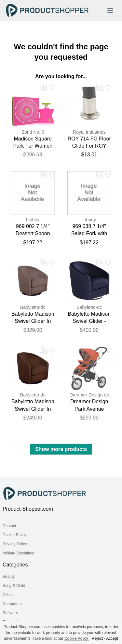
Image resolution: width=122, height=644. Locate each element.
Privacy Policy (15, 544)
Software (10, 613)
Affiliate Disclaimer (19, 553)
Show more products (61, 449)
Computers (12, 604)
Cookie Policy (14, 535)
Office (8, 595)
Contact (9, 526)
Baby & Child (14, 586)
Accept (112, 638)
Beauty (9, 577)
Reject (97, 638)
